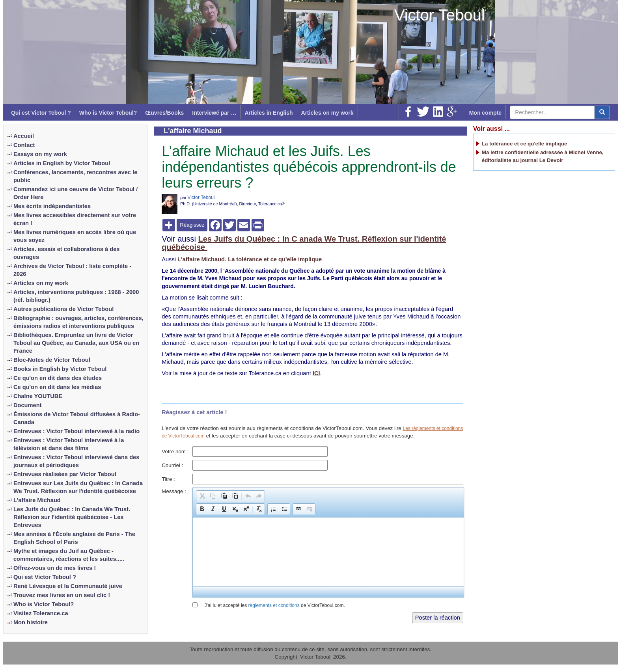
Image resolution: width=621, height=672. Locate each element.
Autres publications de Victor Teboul (63, 309)
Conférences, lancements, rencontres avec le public (75, 176)
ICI (316, 373)
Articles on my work (327, 113)
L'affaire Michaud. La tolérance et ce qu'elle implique (250, 259)
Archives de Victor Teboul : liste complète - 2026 (72, 270)
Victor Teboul (440, 15)
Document (28, 405)
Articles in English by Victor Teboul (62, 163)
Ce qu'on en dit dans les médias (57, 387)
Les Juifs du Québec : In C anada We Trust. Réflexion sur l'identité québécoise (304, 243)
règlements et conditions (274, 605)
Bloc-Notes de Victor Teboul (52, 360)
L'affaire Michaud (37, 500)
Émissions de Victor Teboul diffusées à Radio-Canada (77, 418)
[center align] (602, 112)
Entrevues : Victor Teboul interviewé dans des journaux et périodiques (76, 461)
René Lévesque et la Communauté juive (68, 586)
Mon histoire (31, 622)
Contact (24, 145)
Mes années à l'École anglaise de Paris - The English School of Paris (74, 538)
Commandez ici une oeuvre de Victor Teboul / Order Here (76, 193)
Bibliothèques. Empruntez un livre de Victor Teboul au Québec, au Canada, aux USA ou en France (76, 343)
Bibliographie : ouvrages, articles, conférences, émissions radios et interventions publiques (78, 322)
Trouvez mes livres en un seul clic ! (62, 595)
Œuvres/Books (164, 113)
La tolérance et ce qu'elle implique (525, 144)
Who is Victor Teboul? (108, 113)
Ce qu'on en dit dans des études (58, 378)
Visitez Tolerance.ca (41, 613)
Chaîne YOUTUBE (38, 396)
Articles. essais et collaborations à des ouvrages (67, 253)
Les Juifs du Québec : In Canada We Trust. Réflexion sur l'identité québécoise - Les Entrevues (72, 517)
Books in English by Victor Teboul (60, 369)
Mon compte (485, 113)
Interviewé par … (214, 113)
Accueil (24, 136)
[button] (202, 496)
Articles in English (269, 113)
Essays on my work (40, 154)
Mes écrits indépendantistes (52, 206)
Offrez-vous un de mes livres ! (55, 568)
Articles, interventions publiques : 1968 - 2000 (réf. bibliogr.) (76, 296)
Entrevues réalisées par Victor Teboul (65, 474)
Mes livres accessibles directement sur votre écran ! (75, 219)
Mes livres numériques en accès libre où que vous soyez (75, 236)
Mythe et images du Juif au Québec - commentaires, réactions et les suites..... (69, 555)
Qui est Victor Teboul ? (41, 113)
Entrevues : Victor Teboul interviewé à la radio (76, 431)
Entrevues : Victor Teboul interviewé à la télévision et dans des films (69, 444)
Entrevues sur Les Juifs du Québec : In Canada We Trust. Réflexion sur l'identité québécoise (78, 487)
